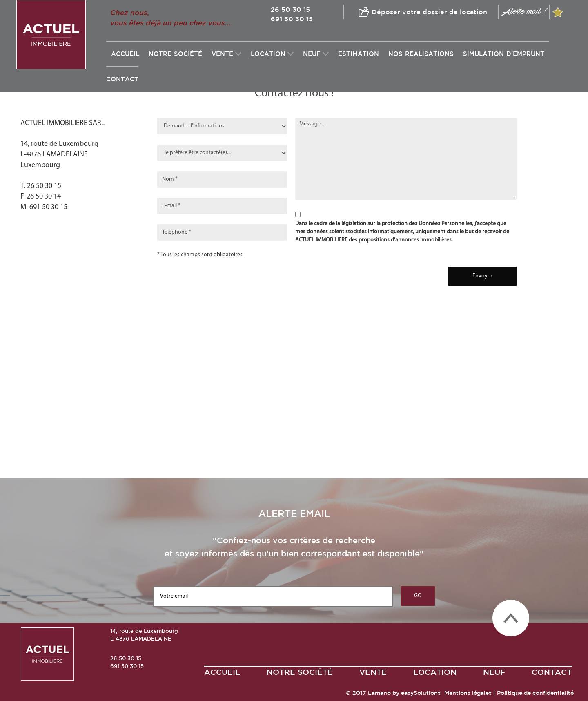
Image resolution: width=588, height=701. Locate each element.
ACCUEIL (222, 672)
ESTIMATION (359, 54)
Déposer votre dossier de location (429, 11)
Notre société (175, 54)
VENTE (222, 54)
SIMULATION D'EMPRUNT (504, 54)
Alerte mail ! (524, 11)
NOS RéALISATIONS (421, 54)
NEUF (312, 54)
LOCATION (268, 54)
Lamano (379, 693)
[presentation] (353, 272)
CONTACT (122, 79)
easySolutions (421, 693)
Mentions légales (468, 693)
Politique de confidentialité (535, 693)
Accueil (125, 54)
